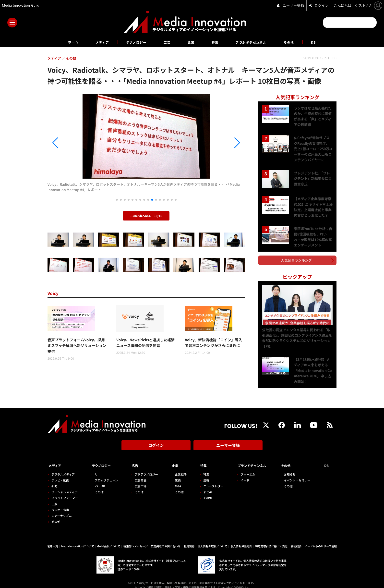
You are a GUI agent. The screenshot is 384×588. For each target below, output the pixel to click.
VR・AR (99, 480)
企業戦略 (177, 468)
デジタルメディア (63, 468)
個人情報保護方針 (241, 540)
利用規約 (189, 540)
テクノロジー (132, 42)
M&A (174, 480)
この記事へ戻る (146, 216)
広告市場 (138, 480)
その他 (299, 42)
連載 (202, 474)
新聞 (54, 480)
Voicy (54, 293)
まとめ (203, 485)
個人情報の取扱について (212, 540)
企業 (191, 42)
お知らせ (292, 468)
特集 (216, 42)
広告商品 (138, 474)
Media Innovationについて (78, 540)
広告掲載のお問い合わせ (166, 540)
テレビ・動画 (60, 474)
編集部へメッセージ (136, 540)
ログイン (156, 441)
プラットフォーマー (65, 492)
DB (325, 42)
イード (239, 474)
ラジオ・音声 (60, 503)
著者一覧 (53, 540)
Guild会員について (109, 540)
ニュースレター (209, 480)
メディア (94, 42)
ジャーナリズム (62, 509)
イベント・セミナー (300, 474)
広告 (166, 42)
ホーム (63, 42)
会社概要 (296, 540)
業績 (174, 474)
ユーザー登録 (228, 441)
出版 (54, 497)
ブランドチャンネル (257, 42)
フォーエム (242, 468)
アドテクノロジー (144, 468)
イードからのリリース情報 (321, 540)
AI (95, 468)
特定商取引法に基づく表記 (271, 540)
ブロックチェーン (105, 474)
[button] (77, 143)
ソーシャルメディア (65, 485)
